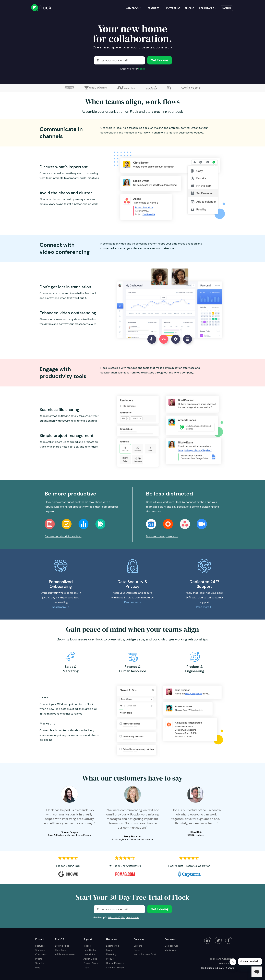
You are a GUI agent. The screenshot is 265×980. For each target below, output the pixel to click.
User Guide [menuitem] (89, 954)
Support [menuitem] (88, 939)
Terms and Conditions (222, 959)
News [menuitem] (137, 950)
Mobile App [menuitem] (171, 950)
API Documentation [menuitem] (65, 954)
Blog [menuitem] (38, 968)
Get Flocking (160, 60)
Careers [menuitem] (138, 946)
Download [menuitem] (170, 939)
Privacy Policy (226, 963)
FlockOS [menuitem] (59, 939)
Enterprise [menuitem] (173, 8)
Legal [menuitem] (86, 968)
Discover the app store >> (162, 536)
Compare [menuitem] (40, 950)
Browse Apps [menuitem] (62, 946)
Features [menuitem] (153, 8)
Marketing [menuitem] (111, 954)
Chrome (135, 917)
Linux (128, 917)
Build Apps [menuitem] (61, 950)
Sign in (142, 69)
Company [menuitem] (139, 939)
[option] (71, 662)
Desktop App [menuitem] (171, 946)
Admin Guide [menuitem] (90, 959)
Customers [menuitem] (41, 954)
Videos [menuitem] (87, 946)
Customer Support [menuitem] (116, 968)
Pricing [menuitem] (190, 8)
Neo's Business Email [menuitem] (145, 954)
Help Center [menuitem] (90, 950)
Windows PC (114, 917)
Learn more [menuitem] (207, 8)
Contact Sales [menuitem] (91, 963)
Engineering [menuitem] (112, 946)
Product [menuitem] (39, 939)
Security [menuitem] (40, 963)
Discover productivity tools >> (63, 536)
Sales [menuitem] (109, 950)
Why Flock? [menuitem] (133, 8)
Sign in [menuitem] (226, 8)
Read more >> (61, 607)
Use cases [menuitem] (112, 939)
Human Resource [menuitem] (115, 963)
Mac (123, 917)
